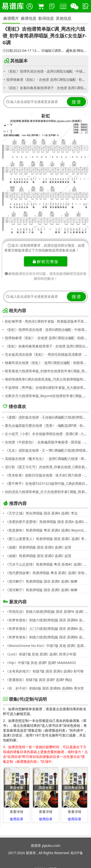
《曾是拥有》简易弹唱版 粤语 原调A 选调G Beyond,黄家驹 (47, 530)
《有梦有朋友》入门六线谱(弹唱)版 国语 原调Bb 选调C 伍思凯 (47, 629)
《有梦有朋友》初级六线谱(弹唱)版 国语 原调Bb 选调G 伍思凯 (47, 620)
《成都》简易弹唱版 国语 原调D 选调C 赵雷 (38, 547)
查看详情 (17, 812)
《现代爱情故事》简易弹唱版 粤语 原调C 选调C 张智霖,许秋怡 (47, 573)
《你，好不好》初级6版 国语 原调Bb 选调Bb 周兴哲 (45, 688)
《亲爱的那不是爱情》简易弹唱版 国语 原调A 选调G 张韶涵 (47, 522)
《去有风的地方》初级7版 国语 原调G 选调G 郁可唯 (45, 671)
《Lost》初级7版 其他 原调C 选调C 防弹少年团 (41, 654)
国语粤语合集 (74, 788)
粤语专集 (17, 788)
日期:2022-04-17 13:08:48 (21, 51)
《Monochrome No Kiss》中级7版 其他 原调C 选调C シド (47, 646)
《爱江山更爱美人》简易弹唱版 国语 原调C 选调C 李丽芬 (47, 539)
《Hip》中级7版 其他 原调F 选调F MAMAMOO (41, 663)
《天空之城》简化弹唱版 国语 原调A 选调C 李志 (41, 513)
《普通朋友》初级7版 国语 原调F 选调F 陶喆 (39, 680)
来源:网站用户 (76, 51)
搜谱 (76, 102)
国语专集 (45, 788)
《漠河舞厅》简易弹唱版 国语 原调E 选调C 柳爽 (41, 581)
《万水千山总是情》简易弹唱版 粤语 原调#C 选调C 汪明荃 (47, 564)
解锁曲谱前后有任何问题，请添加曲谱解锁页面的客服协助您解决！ (46, 276)
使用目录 (17, 819)
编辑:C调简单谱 (53, 51)
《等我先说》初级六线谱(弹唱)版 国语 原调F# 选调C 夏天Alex (47, 611)
